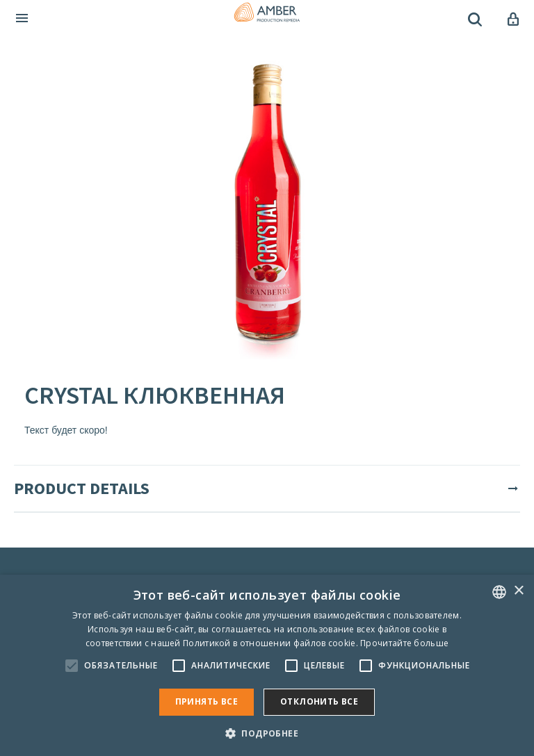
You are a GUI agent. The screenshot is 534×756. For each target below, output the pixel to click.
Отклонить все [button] (319, 701)
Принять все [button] (207, 701)
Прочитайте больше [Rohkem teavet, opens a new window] (404, 643)
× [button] (518, 591)
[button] (267, 733)
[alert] (267, 665)
